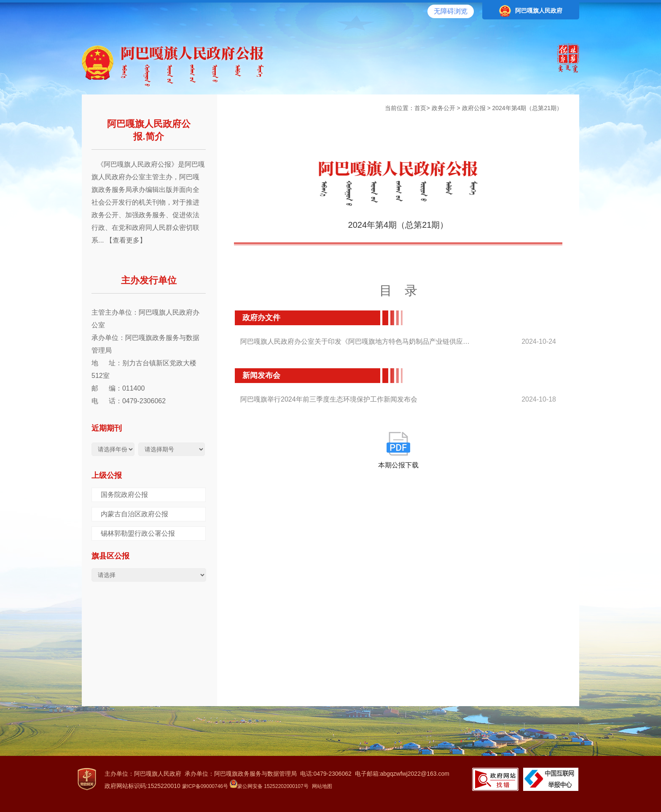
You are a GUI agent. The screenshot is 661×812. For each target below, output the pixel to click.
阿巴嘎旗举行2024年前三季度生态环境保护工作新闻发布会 (329, 399)
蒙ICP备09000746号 (205, 786)
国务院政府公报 (124, 495)
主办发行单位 (149, 280)
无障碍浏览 (451, 11)
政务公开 (443, 108)
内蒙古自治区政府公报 (134, 514)
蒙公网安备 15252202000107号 (269, 786)
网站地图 (322, 786)
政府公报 (474, 108)
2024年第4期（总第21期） (527, 108)
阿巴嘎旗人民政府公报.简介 (149, 130)
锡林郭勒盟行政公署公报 (138, 533)
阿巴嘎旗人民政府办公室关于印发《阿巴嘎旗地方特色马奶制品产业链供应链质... (357, 341)
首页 (420, 108)
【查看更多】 (126, 240)
